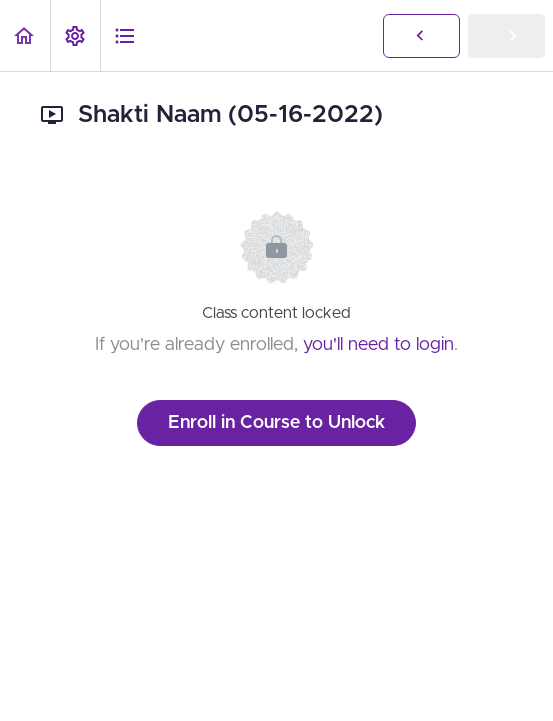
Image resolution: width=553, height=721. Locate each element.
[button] (25, 35)
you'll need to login (378, 345)
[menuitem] (75, 35)
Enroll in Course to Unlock (276, 423)
